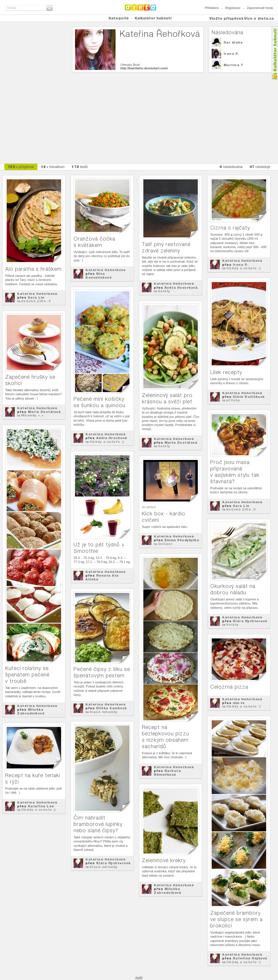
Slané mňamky (104, 712)
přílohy (233, 400)
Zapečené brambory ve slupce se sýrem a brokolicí (236, 919)
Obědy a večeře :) (244, 268)
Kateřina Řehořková (37, 294)
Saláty (164, 291)
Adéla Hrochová (112, 438)
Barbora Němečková (167, 773)
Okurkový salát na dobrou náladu (233, 589)
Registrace (233, 8)
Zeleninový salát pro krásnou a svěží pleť (167, 398)
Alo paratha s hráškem (33, 269)
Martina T (234, 65)
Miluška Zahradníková (31, 711)
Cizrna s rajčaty (230, 228)
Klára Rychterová (250, 621)
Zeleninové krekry (164, 860)
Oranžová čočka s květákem (94, 242)
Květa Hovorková (181, 288)
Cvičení (165, 544)
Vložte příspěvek (226, 18)
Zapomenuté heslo (260, 8)
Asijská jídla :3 (36, 301)
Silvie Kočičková (249, 397)
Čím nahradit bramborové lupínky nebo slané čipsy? (98, 824)
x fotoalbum (53, 167)
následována (231, 167)
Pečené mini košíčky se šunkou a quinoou (99, 402)
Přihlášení (212, 8)
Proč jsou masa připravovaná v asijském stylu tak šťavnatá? (235, 472)
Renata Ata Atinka (102, 577)
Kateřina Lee (41, 806)
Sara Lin (36, 297)
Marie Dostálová (181, 443)
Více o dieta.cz (259, 18)
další (139, 978)
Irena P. (232, 54)
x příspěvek (21, 167)
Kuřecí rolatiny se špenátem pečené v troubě (27, 675)
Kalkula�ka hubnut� (275, 53)
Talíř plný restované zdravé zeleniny (166, 247)
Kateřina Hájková (250, 958)
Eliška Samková (111, 708)
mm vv (239, 703)
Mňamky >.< (32, 415)
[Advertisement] (139, 115)
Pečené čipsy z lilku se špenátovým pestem (102, 672)
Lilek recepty (226, 372)
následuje (260, 167)
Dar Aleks (233, 42)
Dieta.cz (141, 7)
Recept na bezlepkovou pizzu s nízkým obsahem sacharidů (165, 737)
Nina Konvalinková (98, 276)
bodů (80, 167)
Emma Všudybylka (182, 540)
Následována (227, 32)
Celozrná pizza (229, 687)
